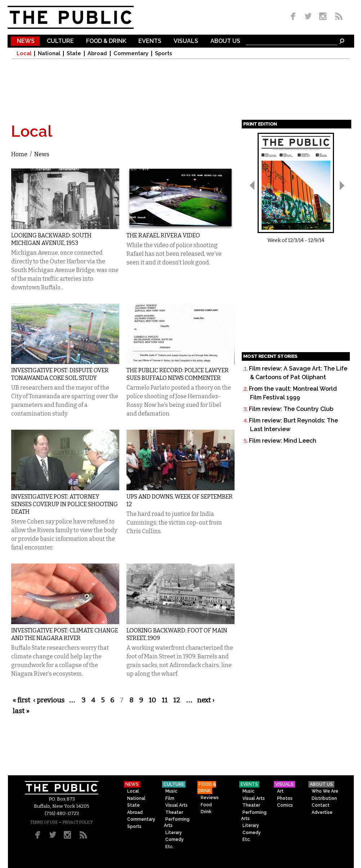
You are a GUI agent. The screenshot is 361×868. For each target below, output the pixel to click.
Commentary (131, 54)
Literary (174, 833)
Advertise (322, 812)
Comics (285, 805)
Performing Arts (177, 822)
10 (152, 700)
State (74, 54)
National (49, 54)
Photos (285, 798)
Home (19, 154)
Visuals (186, 41)
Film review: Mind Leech (283, 441)
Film (170, 798)
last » (21, 711)
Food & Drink (106, 41)
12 (177, 700)
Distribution (324, 798)
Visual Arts (177, 805)
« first (21, 700)
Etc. (170, 847)
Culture (60, 41)
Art (280, 791)
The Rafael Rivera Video (163, 235)
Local (24, 54)
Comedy (175, 839)
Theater (174, 812)
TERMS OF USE (44, 822)
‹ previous (49, 700)
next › (206, 700)
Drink (206, 812)
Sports (164, 54)
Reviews (210, 798)
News (26, 41)
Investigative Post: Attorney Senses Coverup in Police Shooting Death (64, 504)
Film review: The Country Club (291, 409)
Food (206, 805)
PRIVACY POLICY (78, 822)
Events (150, 41)
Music (171, 791)
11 (165, 700)
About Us (225, 41)
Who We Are (325, 791)
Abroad (97, 54)
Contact (321, 805)
